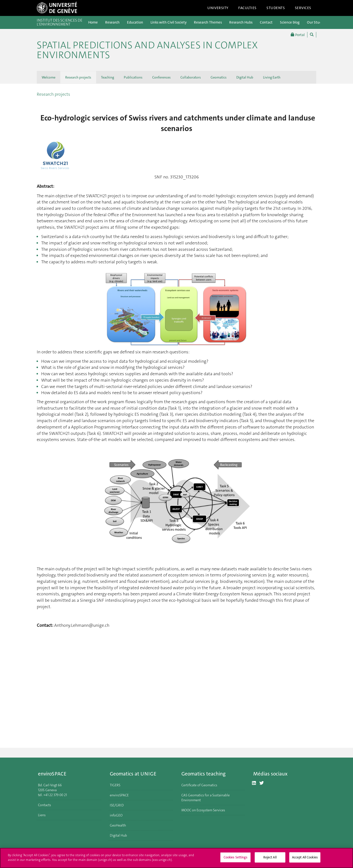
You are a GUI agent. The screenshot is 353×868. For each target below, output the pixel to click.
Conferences (161, 77)
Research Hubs (241, 22)
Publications (133, 77)
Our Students (318, 22)
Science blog (290, 22)
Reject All (270, 857)
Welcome (49, 77)
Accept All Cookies (305, 857)
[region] (176, 858)
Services (303, 8)
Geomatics (219, 77)
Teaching (107, 77)
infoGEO (116, 815)
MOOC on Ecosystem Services (203, 810)
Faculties (247, 8)
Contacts (44, 805)
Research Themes (208, 22)
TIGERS (115, 785)
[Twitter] (262, 783)
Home (93, 22)
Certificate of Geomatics (199, 785)
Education (135, 22)
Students (276, 8)
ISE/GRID (117, 805)
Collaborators (191, 77)
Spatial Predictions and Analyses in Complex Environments (147, 50)
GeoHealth (118, 825)
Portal (298, 35)
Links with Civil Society (169, 22)
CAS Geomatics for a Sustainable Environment (206, 798)
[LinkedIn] (254, 783)
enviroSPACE (119, 795)
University (218, 8)
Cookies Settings (235, 857)
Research (112, 22)
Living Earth (272, 77)
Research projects (78, 77)
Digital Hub (245, 77)
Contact (266, 22)
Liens (42, 815)
